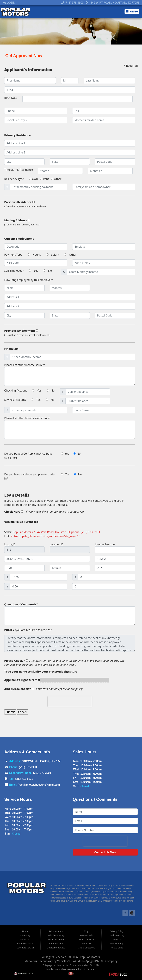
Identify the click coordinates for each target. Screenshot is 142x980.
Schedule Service (25, 948)
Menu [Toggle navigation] (132, 11)
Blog (86, 931)
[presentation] (70, 702)
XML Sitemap (117, 944)
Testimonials (86, 935)
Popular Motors (90, 957)
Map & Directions (86, 948)
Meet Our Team (56, 939)
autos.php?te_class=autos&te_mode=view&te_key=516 (46, 536)
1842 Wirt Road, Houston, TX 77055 (112, 3)
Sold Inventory (117, 935)
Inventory (25, 935)
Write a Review (86, 939)
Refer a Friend (56, 944)
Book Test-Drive (25, 944)
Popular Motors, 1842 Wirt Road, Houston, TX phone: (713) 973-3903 (56, 532)
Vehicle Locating (56, 935)
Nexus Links (117, 948)
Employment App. (56, 948)
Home (25, 931)
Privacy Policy (117, 931)
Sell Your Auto (56, 931)
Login (9, 3)
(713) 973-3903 (72, 3)
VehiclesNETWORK (69, 961)
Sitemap (117, 939)
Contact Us (86, 944)
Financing (25, 939)
